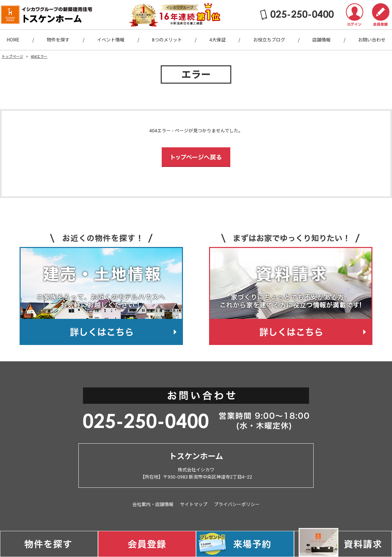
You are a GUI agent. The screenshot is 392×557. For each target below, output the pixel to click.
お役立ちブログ (269, 40)
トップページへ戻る (196, 157)
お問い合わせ (372, 40)
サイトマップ (194, 504)
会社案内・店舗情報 (153, 504)
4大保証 (218, 40)
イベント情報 (111, 40)
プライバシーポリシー (237, 504)
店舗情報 (321, 40)
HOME (13, 40)
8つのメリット (167, 40)
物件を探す (58, 40)
